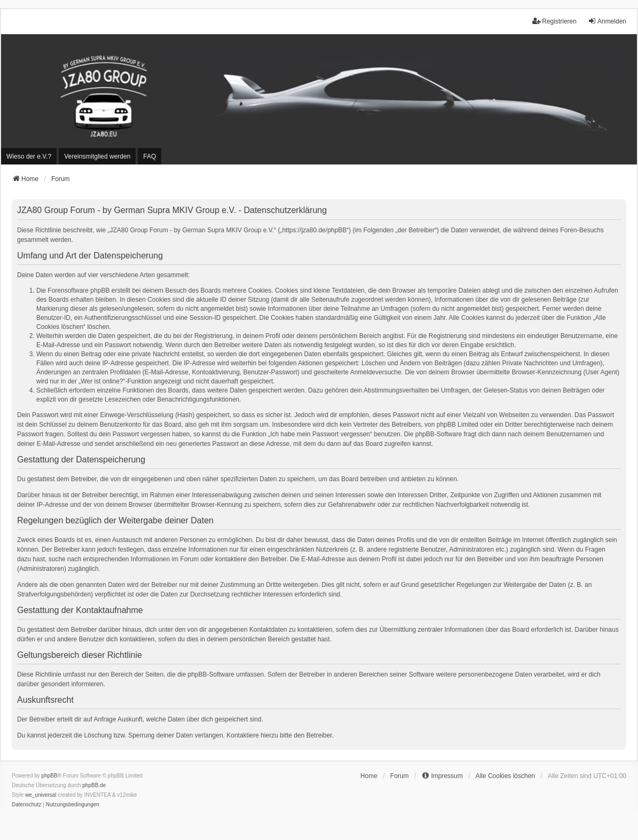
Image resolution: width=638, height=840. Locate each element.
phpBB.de (94, 785)
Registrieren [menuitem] (554, 21)
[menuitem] (29, 156)
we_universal (41, 795)
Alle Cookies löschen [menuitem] (505, 776)
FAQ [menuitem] (149, 156)
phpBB (50, 776)
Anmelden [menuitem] (607, 21)
